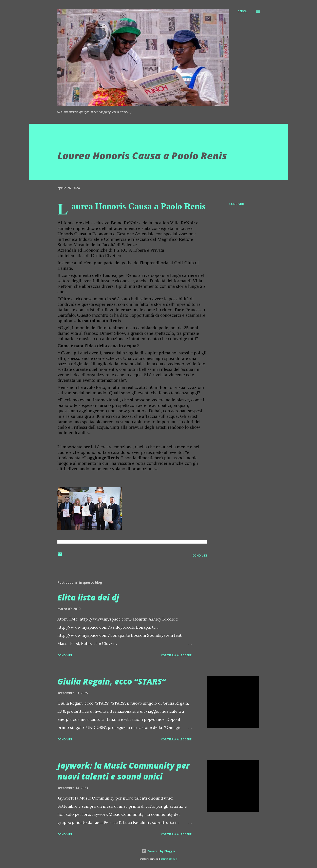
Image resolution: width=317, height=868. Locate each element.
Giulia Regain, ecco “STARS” (112, 681)
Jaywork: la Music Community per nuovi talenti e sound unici (123, 771)
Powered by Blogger (158, 851)
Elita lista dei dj (88, 597)
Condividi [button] (237, 204)
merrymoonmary (169, 859)
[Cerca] (242, 11)
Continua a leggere (176, 655)
